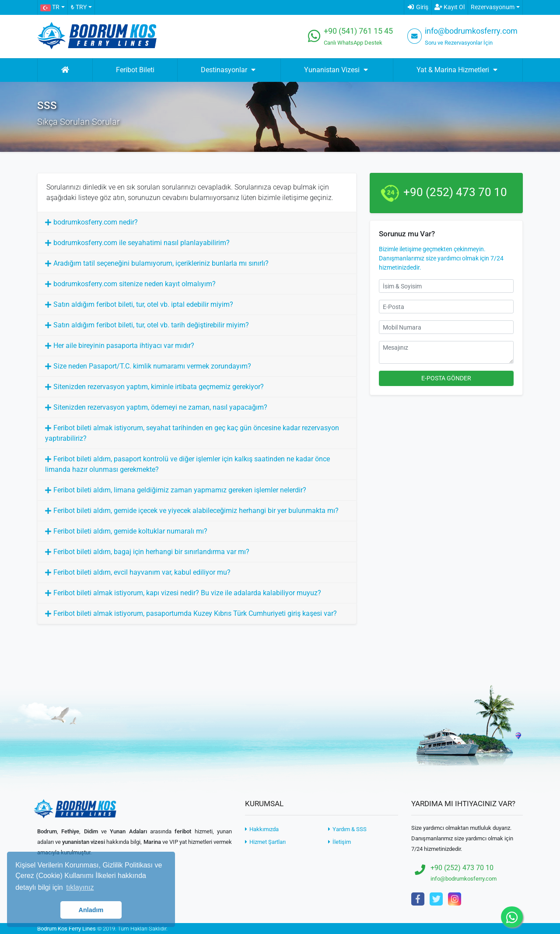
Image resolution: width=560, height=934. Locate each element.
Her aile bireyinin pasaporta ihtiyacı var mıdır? (124, 346)
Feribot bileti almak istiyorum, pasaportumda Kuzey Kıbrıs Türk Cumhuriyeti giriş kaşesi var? (195, 613)
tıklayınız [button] (80, 887)
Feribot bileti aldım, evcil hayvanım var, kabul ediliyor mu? (142, 572)
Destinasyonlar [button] (229, 70)
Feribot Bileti (135, 70)
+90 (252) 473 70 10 (455, 192)
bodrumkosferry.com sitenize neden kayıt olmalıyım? (135, 284)
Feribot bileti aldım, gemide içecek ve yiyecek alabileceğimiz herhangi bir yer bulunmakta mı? (196, 511)
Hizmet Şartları (265, 842)
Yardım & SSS (347, 829)
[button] (52, 7)
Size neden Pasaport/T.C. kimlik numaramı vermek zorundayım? (152, 366)
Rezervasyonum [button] (493, 7)
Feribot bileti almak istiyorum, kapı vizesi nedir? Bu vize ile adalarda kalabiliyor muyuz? (187, 593)
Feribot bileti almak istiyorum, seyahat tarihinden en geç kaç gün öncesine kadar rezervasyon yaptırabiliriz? (192, 433)
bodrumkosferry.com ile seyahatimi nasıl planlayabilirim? (142, 243)
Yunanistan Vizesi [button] (337, 70)
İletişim (339, 842)
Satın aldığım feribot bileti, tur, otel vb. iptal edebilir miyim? (143, 304)
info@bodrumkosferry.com (471, 31)
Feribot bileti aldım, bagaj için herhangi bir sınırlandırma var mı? (151, 552)
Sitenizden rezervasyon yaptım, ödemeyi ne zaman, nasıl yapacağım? (160, 407)
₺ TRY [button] (79, 7)
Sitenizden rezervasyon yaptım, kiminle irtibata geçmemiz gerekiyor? (159, 387)
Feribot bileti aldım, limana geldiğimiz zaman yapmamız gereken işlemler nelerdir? (180, 490)
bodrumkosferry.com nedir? (96, 222)
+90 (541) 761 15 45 (358, 31)
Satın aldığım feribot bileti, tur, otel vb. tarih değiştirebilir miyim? (151, 325)
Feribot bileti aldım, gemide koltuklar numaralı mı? (130, 531)
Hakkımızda (262, 829)
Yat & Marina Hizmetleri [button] (458, 70)
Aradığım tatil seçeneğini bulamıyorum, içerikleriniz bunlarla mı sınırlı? (161, 263)
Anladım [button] (91, 910)
